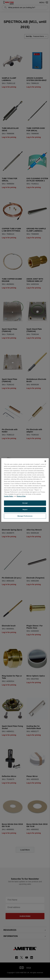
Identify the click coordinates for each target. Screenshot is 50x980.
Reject (25, 510)
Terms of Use (21, 496)
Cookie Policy (9, 496)
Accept (25, 503)
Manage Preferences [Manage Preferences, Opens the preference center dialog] (25, 516)
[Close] (45, 461)
